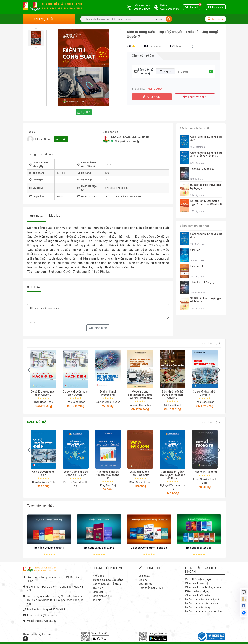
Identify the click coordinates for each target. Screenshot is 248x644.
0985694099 (142, 9)
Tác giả (97, 600)
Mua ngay (152, 97)
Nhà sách (98, 576)
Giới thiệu (37, 216)
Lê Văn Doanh (44, 139)
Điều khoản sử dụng (197, 591)
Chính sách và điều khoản (200, 570)
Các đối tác (146, 584)
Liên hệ (143, 580)
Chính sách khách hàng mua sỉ (204, 587)
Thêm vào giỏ (195, 97)
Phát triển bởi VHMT (151, 588)
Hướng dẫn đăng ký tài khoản (203, 599)
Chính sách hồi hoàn (197, 595)
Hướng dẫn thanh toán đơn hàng (205, 611)
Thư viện (98, 588)
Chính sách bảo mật (197, 583)
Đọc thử (84, 112)
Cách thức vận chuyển (199, 579)
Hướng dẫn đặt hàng (197, 607)
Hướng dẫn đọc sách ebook (202, 603)
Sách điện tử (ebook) (145, 71)
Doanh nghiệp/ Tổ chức (107, 584)
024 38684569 (170, 9)
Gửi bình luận (98, 328)
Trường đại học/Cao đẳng (108, 580)
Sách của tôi (215, 19)
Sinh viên (98, 592)
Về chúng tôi (149, 568)
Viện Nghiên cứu (103, 596)
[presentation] (29, 370)
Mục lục (55, 216)
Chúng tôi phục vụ (108, 568)
